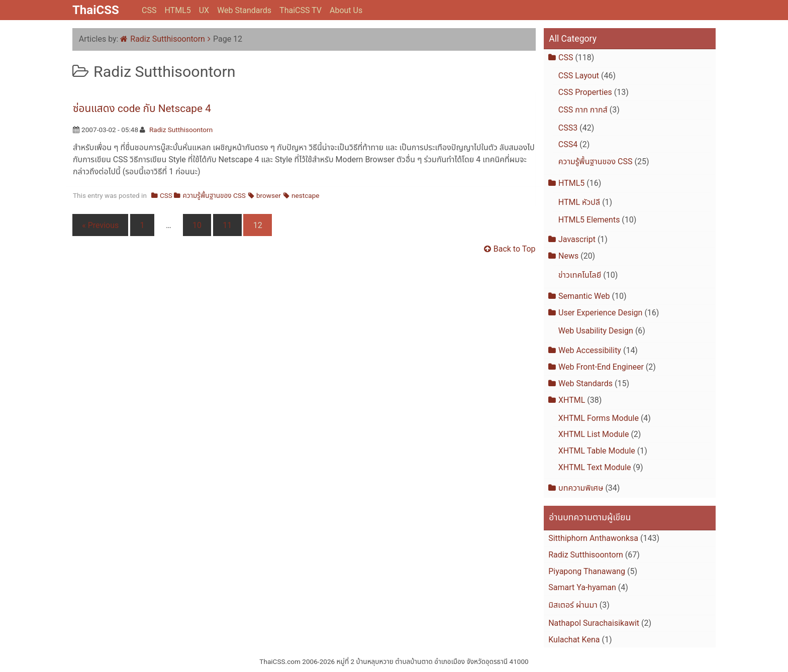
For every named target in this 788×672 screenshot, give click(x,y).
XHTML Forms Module (599, 418)
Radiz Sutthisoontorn (168, 39)
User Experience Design (600, 313)
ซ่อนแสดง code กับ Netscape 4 (142, 108)
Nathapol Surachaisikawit (594, 623)
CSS (149, 10)
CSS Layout (579, 76)
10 (197, 225)
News (568, 256)
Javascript (577, 239)
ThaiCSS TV (301, 10)
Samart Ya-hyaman (582, 587)
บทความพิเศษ (581, 488)
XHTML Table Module (597, 451)
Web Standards (244, 10)
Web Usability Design (596, 331)
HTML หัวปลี (579, 202)
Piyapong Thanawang (587, 571)
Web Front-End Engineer (601, 367)
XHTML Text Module (595, 467)
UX (204, 10)
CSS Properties (585, 92)
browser (269, 195)
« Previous (100, 225)
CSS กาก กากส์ (583, 110)
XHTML (572, 400)
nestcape (306, 195)
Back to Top (515, 249)
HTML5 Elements (589, 220)
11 (227, 225)
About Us (346, 10)
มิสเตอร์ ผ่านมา (573, 605)
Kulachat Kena (574, 640)
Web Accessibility (590, 350)
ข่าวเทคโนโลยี (580, 275)
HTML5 (177, 10)
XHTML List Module (594, 434)
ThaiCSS (96, 10)
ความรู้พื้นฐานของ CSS (214, 195)
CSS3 (568, 128)
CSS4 (568, 144)
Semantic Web (584, 296)
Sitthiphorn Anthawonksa (593, 538)
